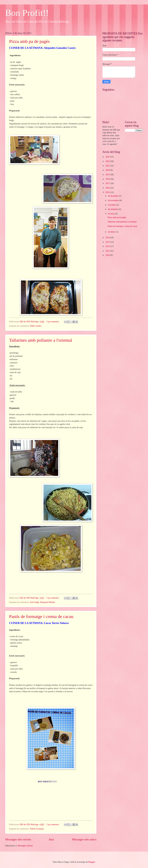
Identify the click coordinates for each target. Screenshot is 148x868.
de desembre (114, 196)
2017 (108, 183)
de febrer (112, 232)
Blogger (92, 862)
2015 (108, 192)
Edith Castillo (36, 326)
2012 (108, 246)
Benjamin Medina (48, 602)
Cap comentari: (53, 322)
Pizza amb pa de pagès (29, 41)
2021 (108, 166)
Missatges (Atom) (25, 846)
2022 (108, 161)
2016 (108, 188)
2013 (108, 242)
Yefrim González (37, 829)
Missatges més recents (18, 839)
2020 (108, 170)
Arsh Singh (34, 602)
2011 (108, 251)
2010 (108, 255)
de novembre (114, 200)
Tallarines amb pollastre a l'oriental (41, 340)
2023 (108, 157)
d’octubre (112, 205)
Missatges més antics (84, 839)
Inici (52, 839)
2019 (108, 175)
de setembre (113, 209)
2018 (108, 179)
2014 (108, 238)
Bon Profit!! (27, 13)
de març (112, 214)
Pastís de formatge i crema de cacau (41, 616)
